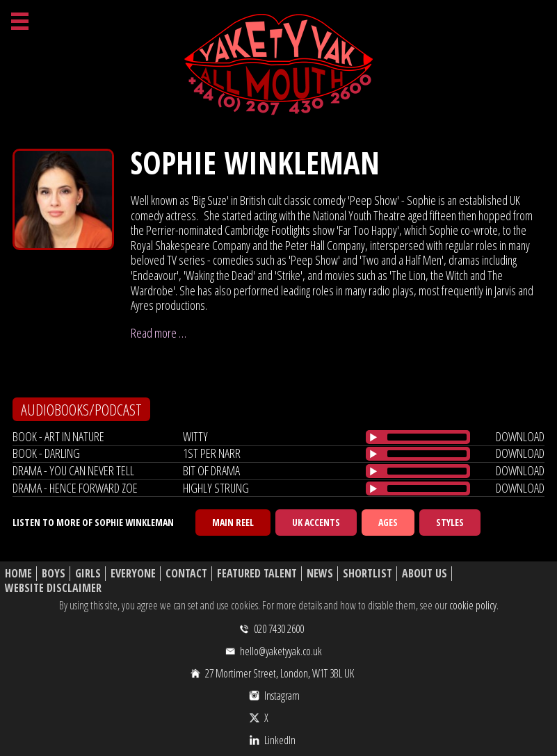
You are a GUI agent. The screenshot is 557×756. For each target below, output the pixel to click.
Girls (88, 574)
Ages (388, 522)
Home (18, 574)
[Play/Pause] (373, 437)
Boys (54, 574)
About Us (425, 574)
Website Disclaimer (53, 588)
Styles (450, 522)
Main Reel (233, 522)
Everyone (133, 574)
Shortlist (368, 574)
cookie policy (473, 605)
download (520, 436)
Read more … (159, 333)
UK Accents (316, 522)
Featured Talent (257, 574)
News (320, 574)
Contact (186, 574)
